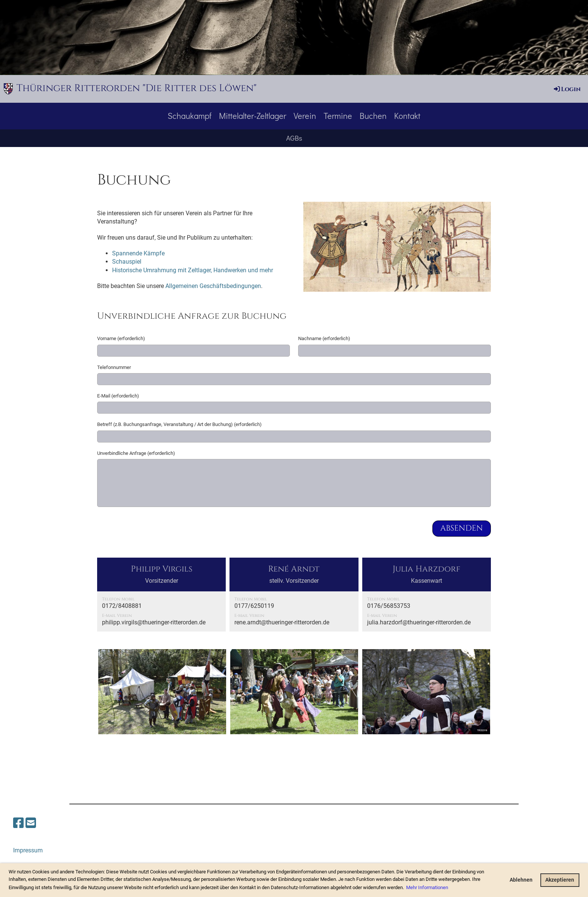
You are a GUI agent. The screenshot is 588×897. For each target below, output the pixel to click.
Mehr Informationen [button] (427, 887)
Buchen (373, 116)
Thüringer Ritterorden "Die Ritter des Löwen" (136, 88)
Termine (338, 116)
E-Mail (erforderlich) (118, 396)
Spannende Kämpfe (138, 253)
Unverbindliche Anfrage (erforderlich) (136, 453)
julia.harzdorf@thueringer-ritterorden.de (419, 622)
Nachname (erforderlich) (324, 338)
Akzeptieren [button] (560, 880)
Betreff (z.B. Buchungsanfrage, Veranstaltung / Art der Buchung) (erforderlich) (179, 424)
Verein (305, 116)
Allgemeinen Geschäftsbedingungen (213, 286)
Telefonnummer (114, 367)
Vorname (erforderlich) (121, 338)
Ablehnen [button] (521, 880)
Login (567, 89)
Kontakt (407, 116)
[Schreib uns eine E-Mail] (31, 823)
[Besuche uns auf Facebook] (18, 823)
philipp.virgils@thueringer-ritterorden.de (154, 622)
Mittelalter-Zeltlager (253, 116)
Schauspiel (127, 262)
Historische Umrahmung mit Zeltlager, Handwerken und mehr (193, 270)
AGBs (294, 138)
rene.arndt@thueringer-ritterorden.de (282, 622)
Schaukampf (190, 116)
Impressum (28, 850)
